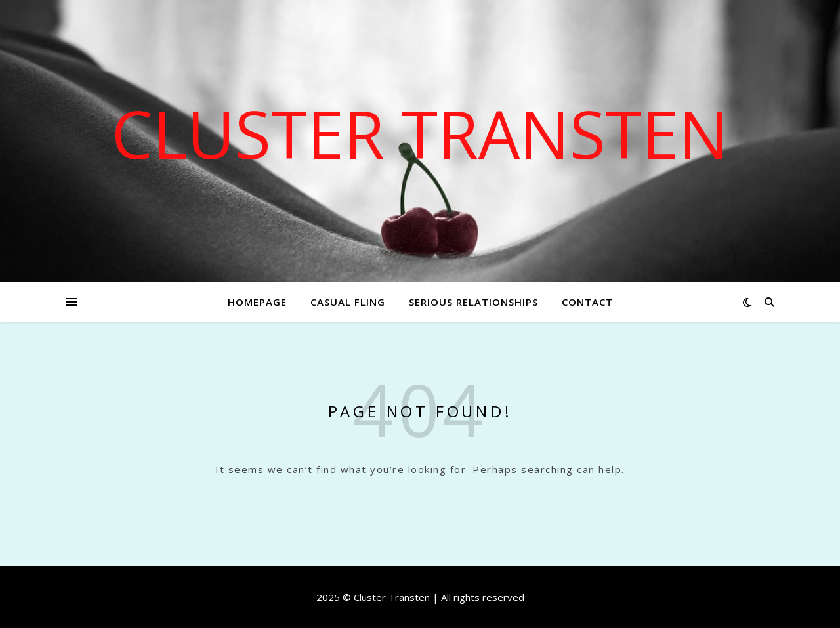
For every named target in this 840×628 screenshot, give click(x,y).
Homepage (257, 302)
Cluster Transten (420, 133)
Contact (587, 302)
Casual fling (348, 302)
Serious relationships (473, 302)
